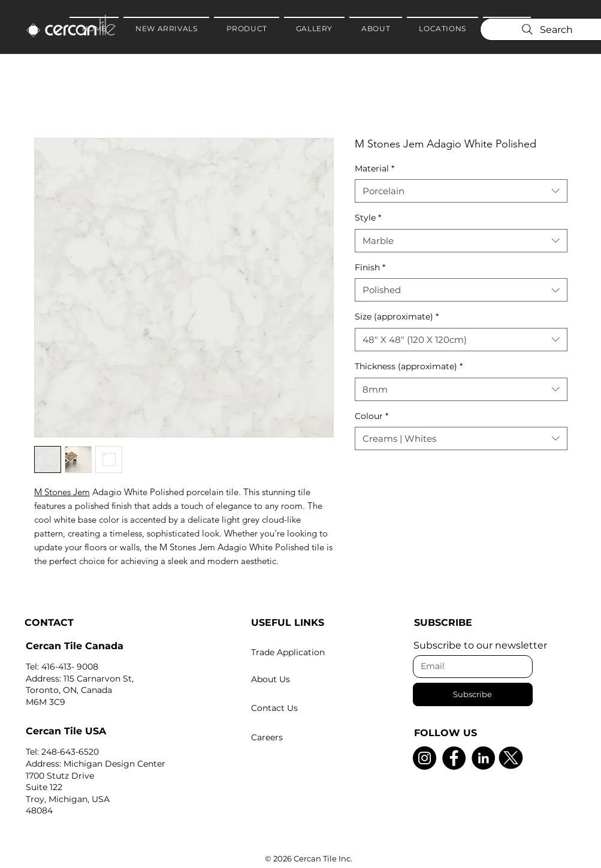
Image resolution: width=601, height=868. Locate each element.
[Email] (469, 667)
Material (375, 168)
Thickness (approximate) (409, 366)
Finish (370, 267)
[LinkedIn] (483, 758)
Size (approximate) (397, 317)
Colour (372, 416)
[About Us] (309, 679)
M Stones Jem (62, 492)
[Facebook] (454, 758)
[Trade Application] (309, 652)
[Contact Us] (309, 708)
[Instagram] (425, 758)
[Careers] (309, 737)
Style (368, 218)
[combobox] (461, 191)
